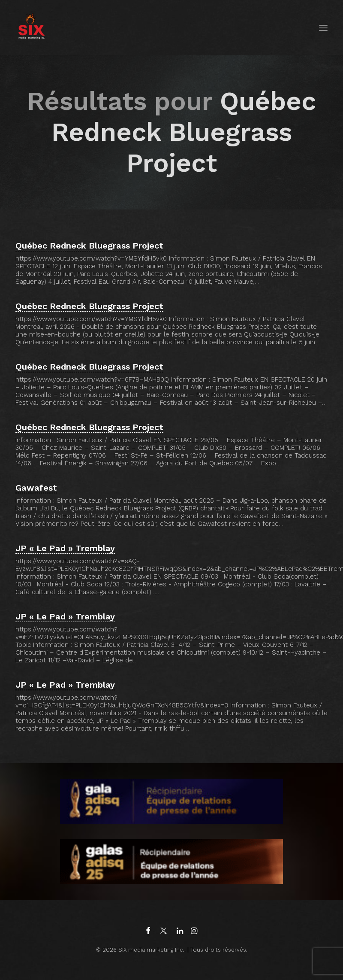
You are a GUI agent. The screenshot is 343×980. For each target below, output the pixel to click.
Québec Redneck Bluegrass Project (89, 246)
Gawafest (36, 488)
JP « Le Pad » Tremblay (65, 548)
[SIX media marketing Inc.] (32, 28)
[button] (323, 28)
